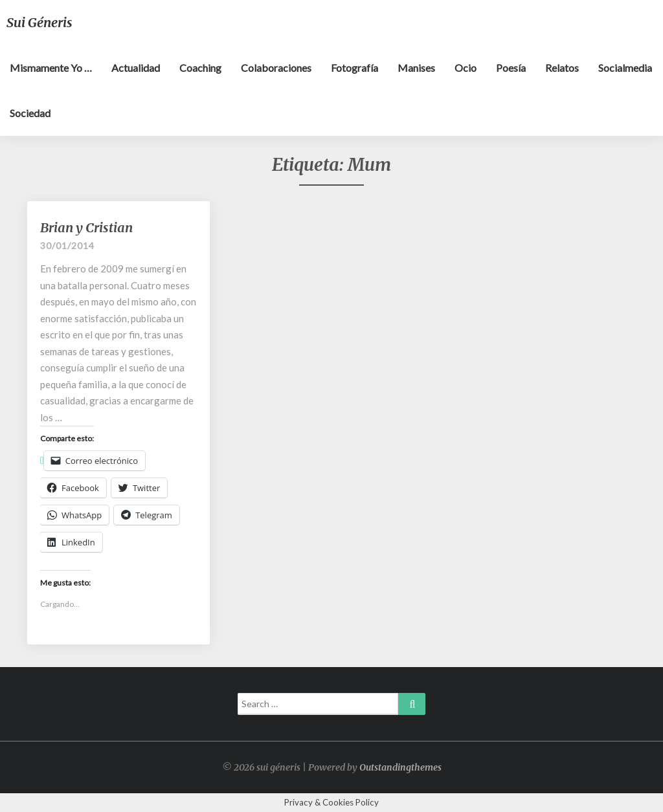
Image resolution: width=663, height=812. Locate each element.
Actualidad (136, 68)
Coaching (200, 68)
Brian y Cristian (86, 227)
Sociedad (30, 113)
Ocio (466, 68)
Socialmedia (625, 68)
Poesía (511, 68)
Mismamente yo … (51, 68)
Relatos (562, 68)
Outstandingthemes (400, 767)
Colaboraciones (276, 68)
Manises (416, 68)
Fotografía (354, 68)
